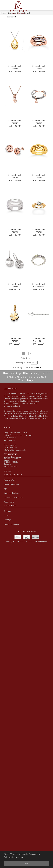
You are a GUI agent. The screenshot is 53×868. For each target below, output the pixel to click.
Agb (5, 489)
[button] (24, 857)
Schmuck (7, 511)
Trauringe (7, 520)
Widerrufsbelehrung (11, 484)
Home (3, 13)
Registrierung (9, 502)
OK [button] (27, 863)
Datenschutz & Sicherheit (13, 497)
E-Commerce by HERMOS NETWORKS (36, 542)
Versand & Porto (10, 480)
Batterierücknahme (11, 493)
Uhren (6, 515)
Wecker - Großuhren (12, 524)
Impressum (8, 471)
